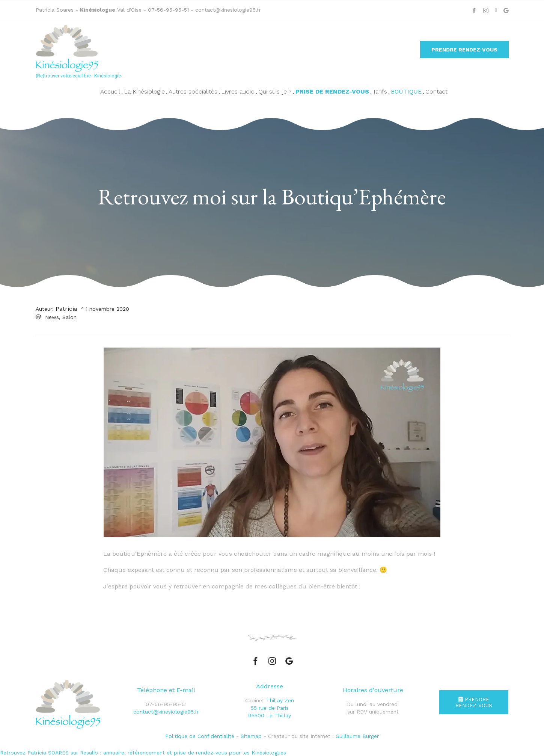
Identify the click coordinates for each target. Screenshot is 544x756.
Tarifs (380, 91)
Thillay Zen (280, 700)
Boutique (406, 91)
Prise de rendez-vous (332, 91)
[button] (464, 50)
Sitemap (251, 736)
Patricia (66, 309)
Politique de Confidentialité (200, 736)
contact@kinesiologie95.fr (228, 10)
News (52, 317)
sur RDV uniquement (373, 712)
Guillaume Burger (357, 736)
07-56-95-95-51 (169, 10)
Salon (69, 317)
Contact (436, 91)
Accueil (110, 91)
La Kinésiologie (144, 91)
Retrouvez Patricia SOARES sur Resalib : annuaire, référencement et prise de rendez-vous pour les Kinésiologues (143, 753)
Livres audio (238, 91)
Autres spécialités (193, 91)
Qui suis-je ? (275, 91)
